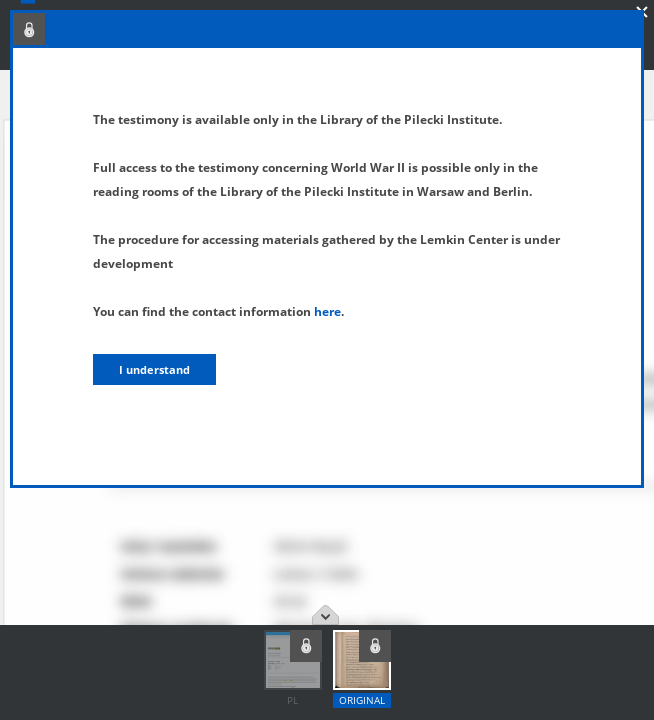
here (327, 311)
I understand (154, 369)
